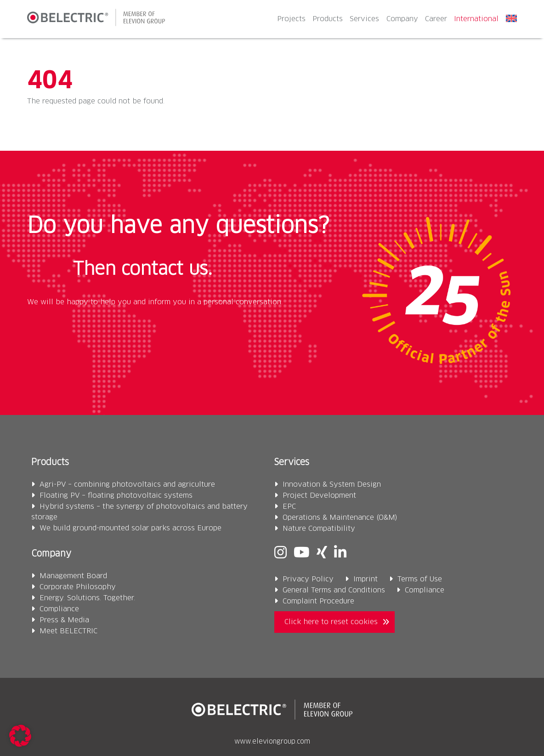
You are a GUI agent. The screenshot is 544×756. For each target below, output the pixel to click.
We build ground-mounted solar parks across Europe (130, 528)
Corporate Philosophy (78, 587)
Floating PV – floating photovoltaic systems (116, 496)
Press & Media (64, 620)
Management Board (73, 576)
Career (436, 19)
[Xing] (322, 554)
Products (328, 19)
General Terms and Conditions (334, 590)
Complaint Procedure (318, 601)
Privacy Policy (308, 579)
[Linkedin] (340, 554)
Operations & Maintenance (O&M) (340, 518)
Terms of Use (420, 579)
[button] (20, 736)
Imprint (365, 579)
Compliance (59, 609)
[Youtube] (302, 554)
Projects (291, 19)
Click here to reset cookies (331, 622)
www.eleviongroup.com (272, 742)
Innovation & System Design (332, 485)
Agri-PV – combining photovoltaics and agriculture (127, 485)
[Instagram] (280, 554)
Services (364, 19)
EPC (289, 507)
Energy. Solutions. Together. (87, 598)
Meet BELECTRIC (68, 631)
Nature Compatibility (319, 529)
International (476, 19)
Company (402, 19)
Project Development (319, 496)
